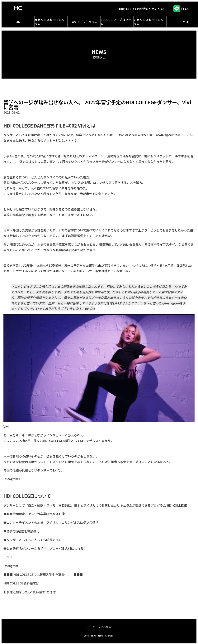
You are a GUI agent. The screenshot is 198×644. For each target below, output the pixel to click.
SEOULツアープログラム (116, 22)
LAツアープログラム (84, 22)
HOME (18, 22)
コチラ (43, 583)
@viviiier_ (28, 479)
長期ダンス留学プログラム (50, 22)
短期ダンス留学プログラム (149, 22)
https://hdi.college (26, 557)
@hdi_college (30, 566)
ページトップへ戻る (99, 627)
